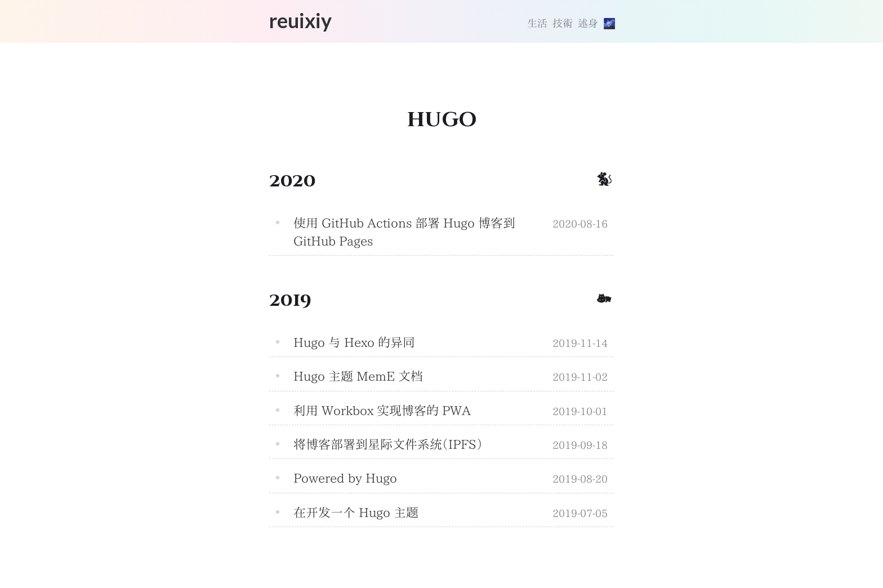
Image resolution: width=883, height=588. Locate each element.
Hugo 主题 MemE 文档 (358, 376)
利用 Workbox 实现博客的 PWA (382, 411)
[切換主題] (608, 24)
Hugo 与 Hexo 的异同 (354, 342)
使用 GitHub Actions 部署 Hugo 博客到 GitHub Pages (404, 232)
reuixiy (300, 20)
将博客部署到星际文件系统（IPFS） (388, 444)
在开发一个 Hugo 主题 (356, 513)
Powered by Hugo (345, 478)
